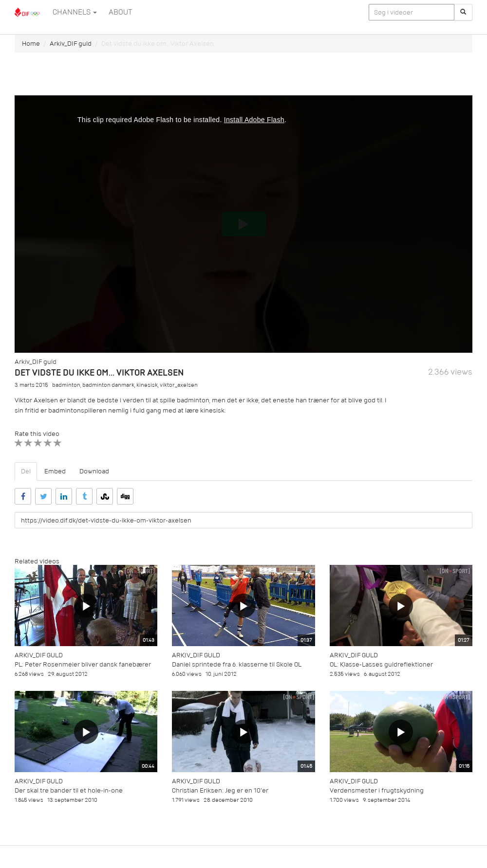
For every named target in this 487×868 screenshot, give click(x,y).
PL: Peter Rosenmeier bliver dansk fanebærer (83, 664)
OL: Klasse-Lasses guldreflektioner (381, 664)
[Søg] (463, 12)
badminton (66, 385)
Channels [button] (75, 12)
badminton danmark (108, 385)
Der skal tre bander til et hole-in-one (69, 790)
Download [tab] (94, 471)
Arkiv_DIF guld (71, 44)
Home (31, 44)
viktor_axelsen (179, 385)
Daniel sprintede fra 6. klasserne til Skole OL (237, 664)
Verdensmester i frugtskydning (377, 790)
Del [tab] (26, 471)
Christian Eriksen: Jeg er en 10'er (220, 790)
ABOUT (120, 12)
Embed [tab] (55, 471)
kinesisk (147, 385)
